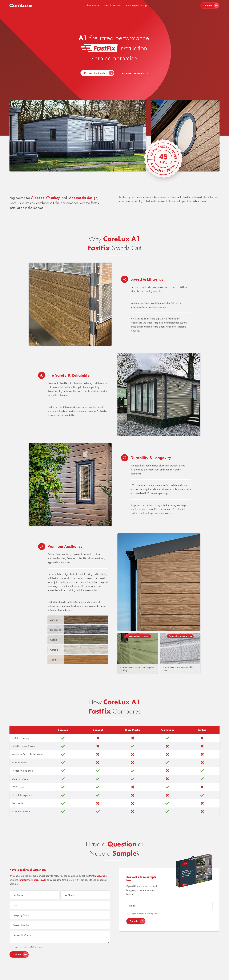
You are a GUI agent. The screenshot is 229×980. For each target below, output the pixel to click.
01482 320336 (97, 876)
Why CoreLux (92, 5)
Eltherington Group (136, 5)
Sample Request (113, 5)
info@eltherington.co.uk (32, 880)
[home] (21, 5)
